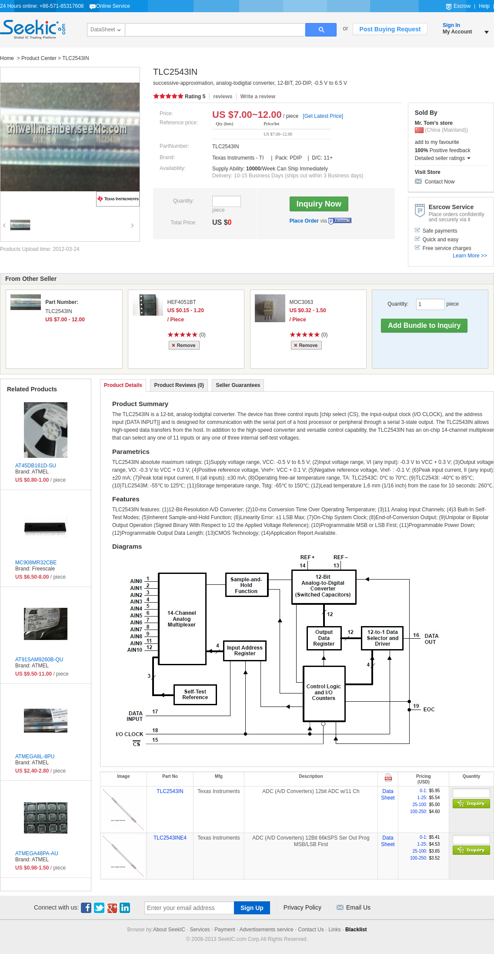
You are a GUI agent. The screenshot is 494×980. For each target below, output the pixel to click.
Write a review (258, 97)
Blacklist (356, 930)
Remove (185, 345)
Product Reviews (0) (179, 385)
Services (200, 930)
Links (334, 930)
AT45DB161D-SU (36, 466)
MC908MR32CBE (36, 563)
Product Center (39, 58)
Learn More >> (470, 256)
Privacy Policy (302, 907)
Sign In (451, 25)
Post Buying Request (390, 29)
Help (484, 6)
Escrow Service (340, 221)
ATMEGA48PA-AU (37, 853)
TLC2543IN (170, 791)
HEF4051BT (182, 302)
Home (8, 58)
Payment (225, 930)
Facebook (86, 908)
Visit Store (428, 172)
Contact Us (311, 930)
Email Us (358, 907)
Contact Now (440, 182)
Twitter (99, 908)
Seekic (33, 29)
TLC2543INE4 (170, 838)
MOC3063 (302, 302)
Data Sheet (388, 795)
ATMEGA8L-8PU (35, 757)
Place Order (304, 221)
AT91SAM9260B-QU (39, 660)
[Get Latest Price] (323, 116)
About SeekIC (169, 930)
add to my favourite (437, 142)
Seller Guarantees (238, 385)
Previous (3, 219)
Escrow (462, 6)
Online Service (113, 6)
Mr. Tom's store (434, 123)
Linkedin (125, 908)
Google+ (112, 908)
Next (131, 219)
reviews (223, 97)
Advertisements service (267, 930)
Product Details (123, 385)
